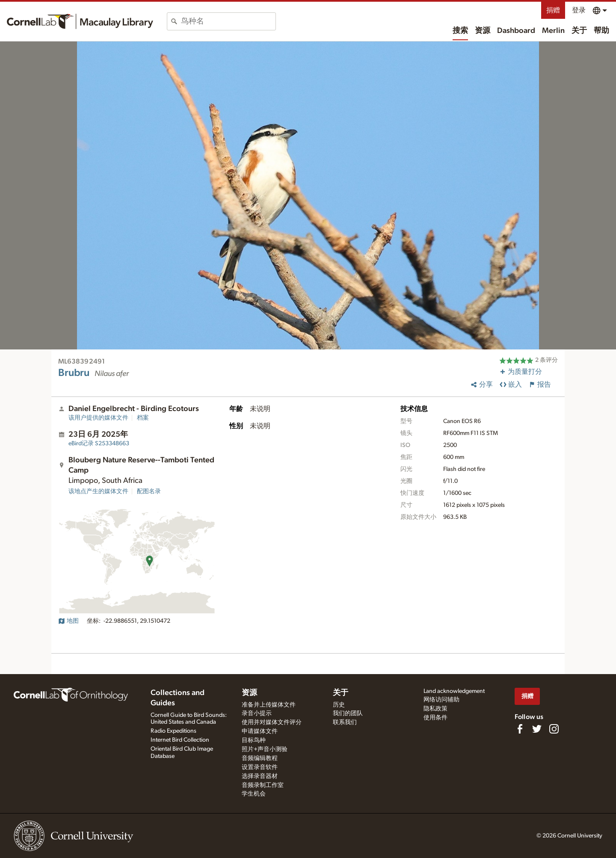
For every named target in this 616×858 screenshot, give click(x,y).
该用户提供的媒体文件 (98, 418)
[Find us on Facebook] (520, 729)
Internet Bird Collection (180, 740)
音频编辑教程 (260, 758)
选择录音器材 (260, 776)
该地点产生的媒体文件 (98, 491)
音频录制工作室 (263, 785)
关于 (579, 31)
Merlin (553, 31)
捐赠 (553, 10)
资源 (483, 31)
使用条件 (435, 718)
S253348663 (99, 444)
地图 (68, 621)
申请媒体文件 (260, 731)
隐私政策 (435, 709)
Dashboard (516, 31)
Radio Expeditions (173, 731)
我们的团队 (348, 713)
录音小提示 (257, 713)
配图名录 (149, 491)
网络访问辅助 (441, 700)
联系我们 (345, 722)
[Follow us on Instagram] (554, 729)
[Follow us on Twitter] (537, 729)
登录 (579, 10)
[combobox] (228, 21)
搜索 (460, 31)
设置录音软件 (260, 767)
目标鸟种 (254, 740)
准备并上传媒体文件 (269, 705)
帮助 (601, 31)
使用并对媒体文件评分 (272, 722)
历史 (339, 705)
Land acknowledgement (454, 691)
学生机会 (254, 794)
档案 (143, 418)
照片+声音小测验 (265, 749)
